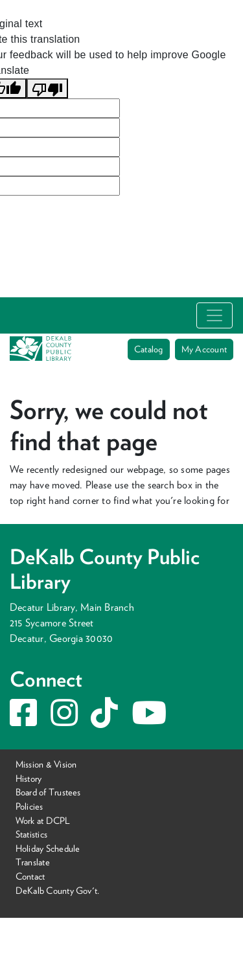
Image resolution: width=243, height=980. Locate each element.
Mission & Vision (46, 764)
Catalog (149, 349)
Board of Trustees (48, 792)
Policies (29, 806)
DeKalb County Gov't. (58, 890)
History (29, 778)
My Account (204, 349)
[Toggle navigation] (214, 315)
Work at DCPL (43, 820)
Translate (33, 862)
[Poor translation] (47, 88)
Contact (30, 876)
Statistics (31, 834)
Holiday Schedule (48, 848)
